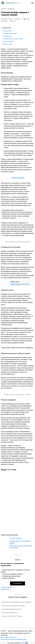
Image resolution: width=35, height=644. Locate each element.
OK (26, 643)
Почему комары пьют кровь (20, 284)
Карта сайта (5, 637)
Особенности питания (10, 33)
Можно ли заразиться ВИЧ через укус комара (21, 547)
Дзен (25, 639)
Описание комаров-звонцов (11, 609)
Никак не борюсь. (9, 578)
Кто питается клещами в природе (13, 606)
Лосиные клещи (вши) (9, 613)
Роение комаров (8, 41)
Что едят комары (15, 538)
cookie (22, 643)
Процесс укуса (8, 36)
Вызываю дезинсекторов (11, 576)
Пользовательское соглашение (12, 639)
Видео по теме (8, 44)
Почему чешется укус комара (12, 616)
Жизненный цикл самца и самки (13, 39)
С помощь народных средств (13, 574)
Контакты (13, 637)
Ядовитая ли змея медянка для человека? (17, 602)
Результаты (5, 589)
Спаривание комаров (17, 178)
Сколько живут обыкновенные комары (20, 542)
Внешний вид (7, 31)
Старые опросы (6, 587)
